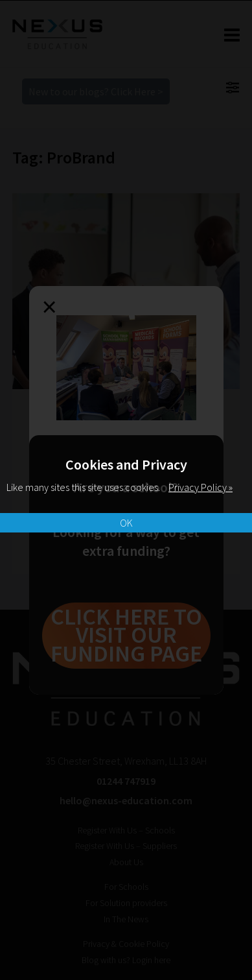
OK (126, 523)
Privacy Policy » (200, 487)
